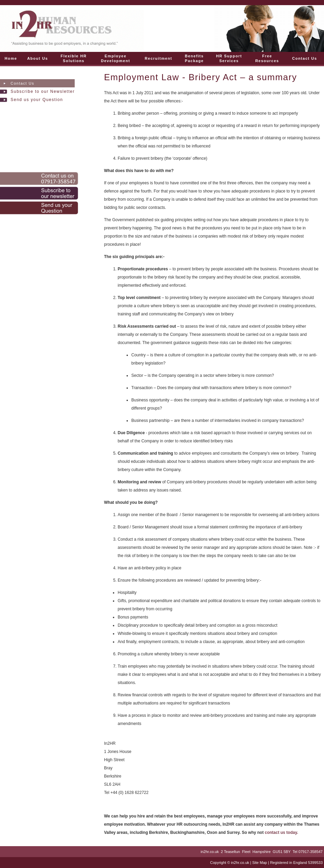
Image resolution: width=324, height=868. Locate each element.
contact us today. (281, 833)
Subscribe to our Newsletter (43, 91)
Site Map (259, 863)
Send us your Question (37, 100)
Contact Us (22, 83)
